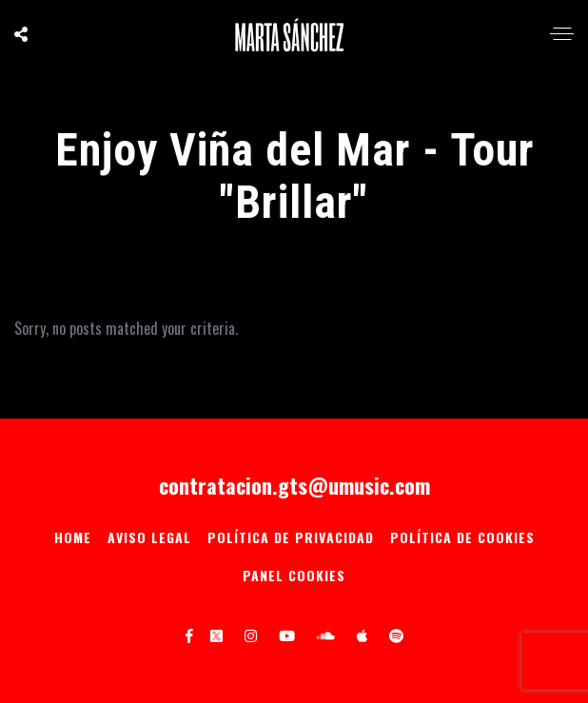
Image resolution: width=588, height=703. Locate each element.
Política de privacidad (291, 537)
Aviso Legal (149, 537)
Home (73, 537)
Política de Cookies (462, 537)
